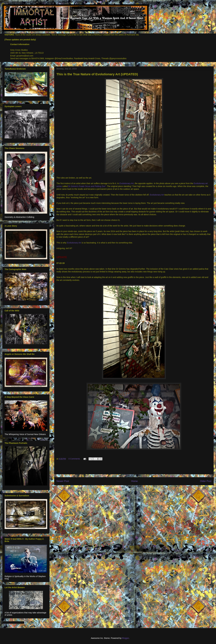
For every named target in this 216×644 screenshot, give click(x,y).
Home (134, 481)
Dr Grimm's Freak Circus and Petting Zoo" (87, 186)
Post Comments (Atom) (140, 489)
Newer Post (63, 481)
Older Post (206, 481)
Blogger (125, 638)
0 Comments (74, 459)
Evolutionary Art (127, 183)
